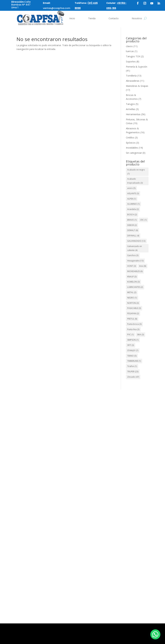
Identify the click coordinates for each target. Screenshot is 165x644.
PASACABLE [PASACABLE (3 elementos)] (134, 308)
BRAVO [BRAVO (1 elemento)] (132, 220)
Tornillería (131, 76)
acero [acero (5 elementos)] (131, 188)
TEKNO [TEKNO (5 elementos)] (132, 356)
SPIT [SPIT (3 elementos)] (131, 345)
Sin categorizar (134, 153)
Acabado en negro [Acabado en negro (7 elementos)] (136, 172)
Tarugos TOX (133, 56)
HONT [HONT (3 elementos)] (132, 266)
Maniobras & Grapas (137, 86)
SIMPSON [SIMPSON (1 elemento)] (133, 340)
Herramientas (133, 114)
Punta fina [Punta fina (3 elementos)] (133, 329)
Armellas (131, 109)
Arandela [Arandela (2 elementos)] (133, 209)
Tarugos (130, 104)
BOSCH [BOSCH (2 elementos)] (132, 215)
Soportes (131, 61)
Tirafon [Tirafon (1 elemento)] (132, 366)
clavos (129, 46)
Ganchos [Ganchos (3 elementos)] (133, 255)
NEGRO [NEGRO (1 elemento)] (132, 298)
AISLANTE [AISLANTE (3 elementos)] (133, 193)
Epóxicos (131, 143)
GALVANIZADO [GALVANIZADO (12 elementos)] (136, 241)
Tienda (92, 18)
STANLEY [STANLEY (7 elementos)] (133, 350)
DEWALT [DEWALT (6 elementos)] (133, 230)
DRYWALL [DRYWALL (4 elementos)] (133, 236)
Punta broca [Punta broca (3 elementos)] (134, 324)
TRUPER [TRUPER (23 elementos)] (133, 372)
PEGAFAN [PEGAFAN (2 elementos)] (133, 313)
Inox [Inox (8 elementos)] (143, 266)
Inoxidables (132, 148)
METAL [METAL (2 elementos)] (132, 292)
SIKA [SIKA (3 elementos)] (140, 335)
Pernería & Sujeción (137, 67)
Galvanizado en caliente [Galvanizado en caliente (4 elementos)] (135, 248)
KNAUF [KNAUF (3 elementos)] (132, 277)
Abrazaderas (133, 81)
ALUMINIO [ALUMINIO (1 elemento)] (133, 204)
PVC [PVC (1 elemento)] (130, 335)
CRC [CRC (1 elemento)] (143, 220)
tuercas (130, 51)
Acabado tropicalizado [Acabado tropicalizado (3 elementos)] (135, 181)
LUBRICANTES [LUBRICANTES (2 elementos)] (135, 287)
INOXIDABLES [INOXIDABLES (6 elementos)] (135, 271)
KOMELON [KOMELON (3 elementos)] (133, 282)
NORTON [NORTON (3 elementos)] (133, 303)
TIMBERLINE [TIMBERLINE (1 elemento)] (134, 361)
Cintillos (130, 138)
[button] (155, 634)
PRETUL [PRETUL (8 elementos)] (132, 319)
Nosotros (137, 18)
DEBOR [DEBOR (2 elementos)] (132, 225)
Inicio (72, 18)
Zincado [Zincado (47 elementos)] (133, 377)
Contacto (114, 18)
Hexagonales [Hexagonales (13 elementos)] (135, 261)
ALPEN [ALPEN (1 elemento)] (132, 199)
